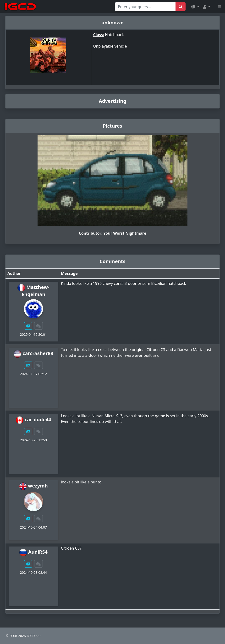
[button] (195, 7)
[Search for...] (145, 7)
